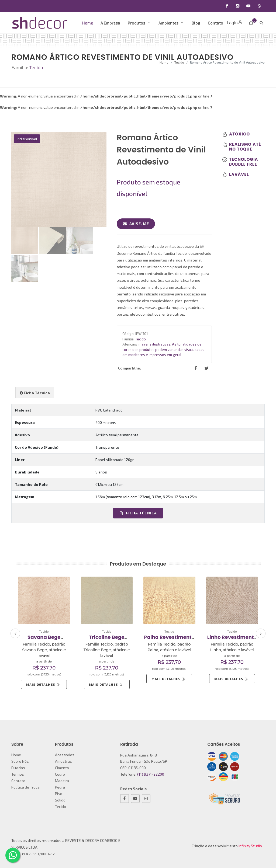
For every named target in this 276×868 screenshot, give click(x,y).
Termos (18, 774)
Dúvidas (18, 768)
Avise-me (136, 224)
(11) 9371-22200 (151, 774)
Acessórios (65, 755)
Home (164, 62)
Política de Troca (25, 787)
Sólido (60, 800)
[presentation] (15, 633)
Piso (59, 794)
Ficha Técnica (138, 513)
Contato (18, 781)
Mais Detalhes (43, 684)
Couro (60, 774)
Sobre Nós (20, 761)
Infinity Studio (250, 846)
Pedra (60, 787)
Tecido (179, 62)
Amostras (63, 761)
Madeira (62, 781)
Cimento (62, 768)
